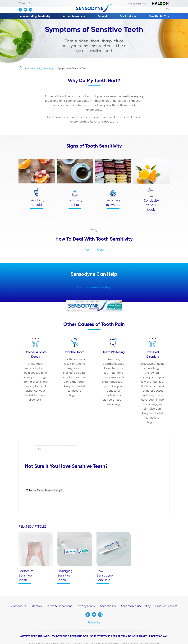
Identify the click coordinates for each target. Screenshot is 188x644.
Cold (100, 250)
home (21, 69)
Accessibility (108, 606)
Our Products (128, 16)
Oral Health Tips (159, 16)
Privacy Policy (86, 606)
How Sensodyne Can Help (105, 575)
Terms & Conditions (59, 606)
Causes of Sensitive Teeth (26, 575)
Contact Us (18, 606)
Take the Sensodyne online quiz (45, 490)
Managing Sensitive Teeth (65, 575)
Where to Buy (25, 3)
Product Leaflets (166, 606)
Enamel (102, 16)
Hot (87, 250)
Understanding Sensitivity (34, 16)
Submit (168, 10)
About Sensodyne (74, 16)
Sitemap (36, 606)
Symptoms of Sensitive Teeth (73, 68)
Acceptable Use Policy (136, 606)
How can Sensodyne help (94, 287)
